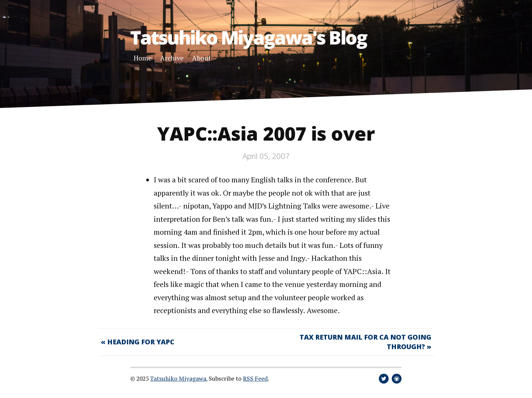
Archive (172, 58)
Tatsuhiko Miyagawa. (179, 378)
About (202, 58)
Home (143, 58)
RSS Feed (255, 378)
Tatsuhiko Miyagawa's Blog (249, 37)
